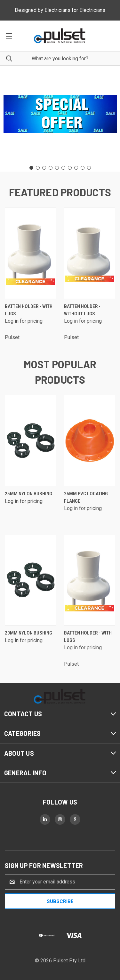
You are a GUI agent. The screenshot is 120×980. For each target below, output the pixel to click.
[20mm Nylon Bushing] (31, 580)
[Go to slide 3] (44, 168)
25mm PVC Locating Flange (86, 497)
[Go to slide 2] (38, 168)
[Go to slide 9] (83, 168)
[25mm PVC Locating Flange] (90, 441)
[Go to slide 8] (76, 168)
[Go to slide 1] (31, 168)
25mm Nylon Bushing (28, 494)
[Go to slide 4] (51, 168)
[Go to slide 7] (70, 168)
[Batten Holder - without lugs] (90, 253)
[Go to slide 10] (89, 168)
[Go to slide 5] (57, 168)
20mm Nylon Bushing (28, 633)
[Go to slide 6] (63, 168)
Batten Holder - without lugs (82, 310)
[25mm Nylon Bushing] (31, 441)
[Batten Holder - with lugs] (31, 253)
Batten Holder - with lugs (29, 310)
